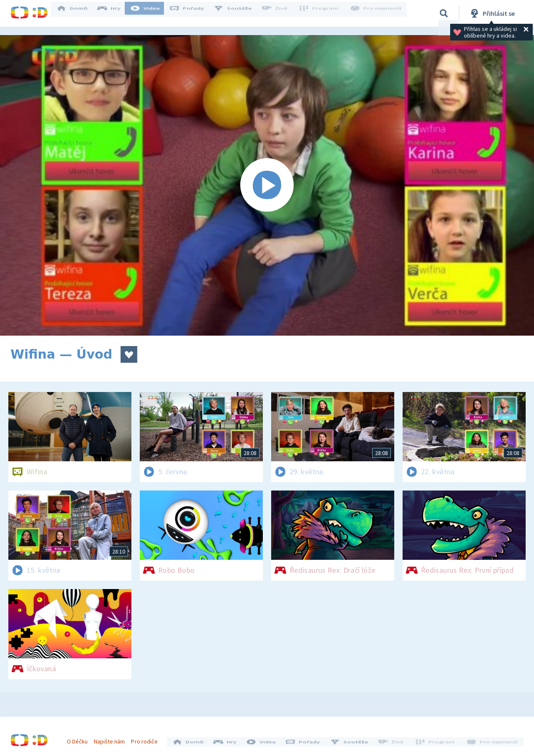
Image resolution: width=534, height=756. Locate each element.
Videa (151, 13)
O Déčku (80, 738)
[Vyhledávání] (444, 13)
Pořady (192, 13)
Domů (78, 13)
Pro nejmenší (377, 13)
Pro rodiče (147, 738)
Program (322, 13)
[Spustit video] (267, 185)
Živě (280, 13)
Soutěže (238, 13)
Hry (115, 13)
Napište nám (112, 738)
